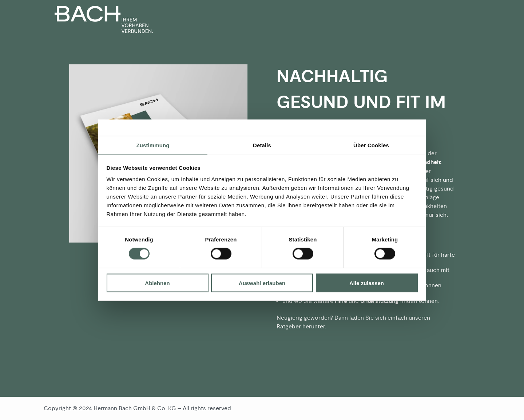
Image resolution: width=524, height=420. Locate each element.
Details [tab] (262, 145)
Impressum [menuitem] (465, 408)
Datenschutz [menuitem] (426, 408)
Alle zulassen (367, 283)
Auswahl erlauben (262, 283)
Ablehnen (157, 283)
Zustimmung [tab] (153, 145)
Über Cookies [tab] (371, 145)
